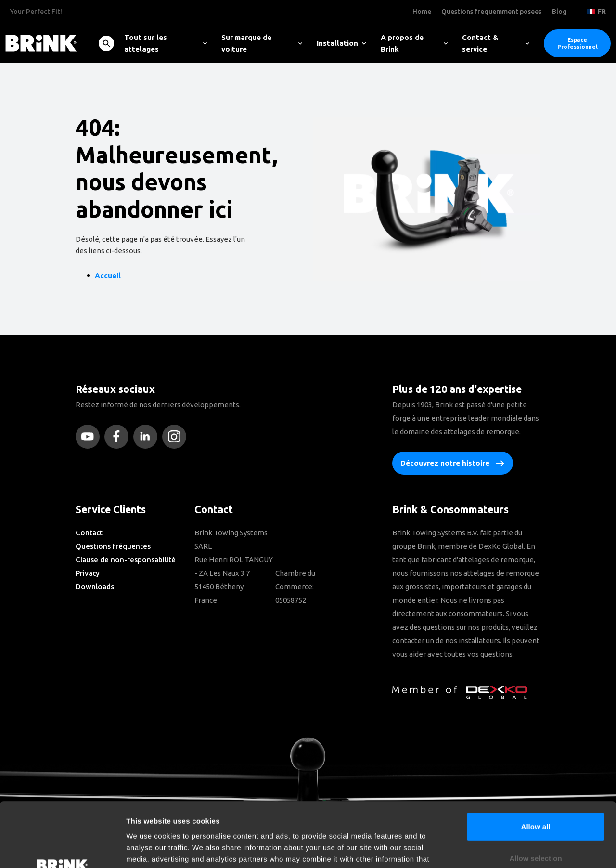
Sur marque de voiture (262, 43)
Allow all (536, 766)
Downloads (95, 587)
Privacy (88, 573)
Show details (505, 849)
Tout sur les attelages (166, 43)
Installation (341, 43)
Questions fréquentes (113, 546)
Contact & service (496, 43)
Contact (89, 533)
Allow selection (535, 797)
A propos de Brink (414, 43)
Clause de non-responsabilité (126, 560)
